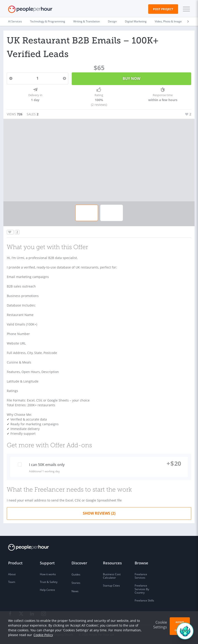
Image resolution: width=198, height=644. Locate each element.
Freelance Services (141, 576)
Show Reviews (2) (99, 513)
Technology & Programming (48, 21)
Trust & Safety (49, 582)
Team (12, 582)
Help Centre (47, 590)
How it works (48, 574)
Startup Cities (111, 586)
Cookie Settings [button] (160, 625)
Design (112, 21)
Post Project (163, 9)
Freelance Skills (144, 600)
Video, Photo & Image (168, 21)
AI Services (15, 21)
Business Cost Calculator (112, 576)
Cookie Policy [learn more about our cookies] (43, 635)
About (12, 574)
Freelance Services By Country (142, 589)
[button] (185, 9)
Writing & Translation (87, 21)
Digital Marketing (136, 21)
